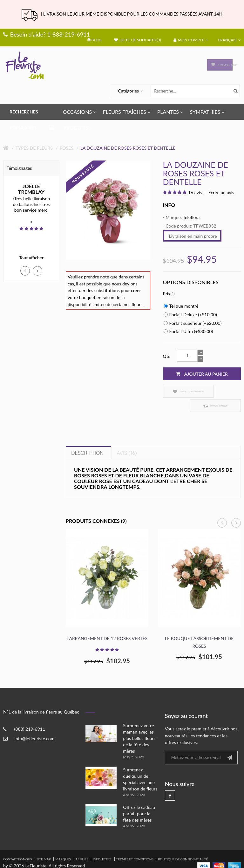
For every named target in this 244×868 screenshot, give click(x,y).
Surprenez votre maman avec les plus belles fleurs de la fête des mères (139, 724)
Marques (63, 845)
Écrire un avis (221, 192)
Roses (67, 148)
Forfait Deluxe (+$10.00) (190, 314)
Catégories (129, 91)
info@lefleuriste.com (35, 724)
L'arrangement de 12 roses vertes (107, 624)
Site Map (44, 845)
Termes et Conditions (135, 845)
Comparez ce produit (221, 391)
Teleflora (191, 217)
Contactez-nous (17, 845)
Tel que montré (181, 306)
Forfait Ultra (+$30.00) (188, 331)
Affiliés (82, 845)
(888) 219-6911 (30, 715)
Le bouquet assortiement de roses (199, 628)
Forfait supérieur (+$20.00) (193, 323)
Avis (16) (127, 439)
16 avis (195, 192)
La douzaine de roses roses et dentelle (128, 148)
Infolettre (102, 845)
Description (87, 439)
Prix (167, 294)
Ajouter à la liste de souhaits (180, 391)
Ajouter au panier (202, 374)
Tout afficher (31, 258)
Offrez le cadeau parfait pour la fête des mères (139, 799)
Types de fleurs (34, 148)
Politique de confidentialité (183, 845)
